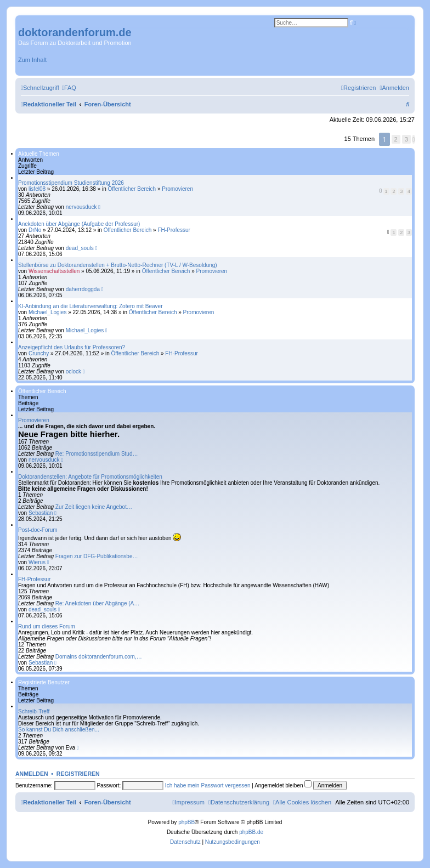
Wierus (37, 562)
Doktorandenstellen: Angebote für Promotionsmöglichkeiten (90, 477)
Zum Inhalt (32, 60)
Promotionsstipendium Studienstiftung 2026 (71, 183)
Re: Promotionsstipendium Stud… (97, 454)
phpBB (186, 822)
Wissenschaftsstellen (54, 271)
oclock (73, 371)
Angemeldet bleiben (283, 785)
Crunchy (39, 353)
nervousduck (81, 207)
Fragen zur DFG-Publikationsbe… (97, 556)
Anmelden (32, 774)
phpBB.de (251, 832)
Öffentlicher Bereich (132, 189)
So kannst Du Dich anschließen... (59, 730)
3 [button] (406, 139)
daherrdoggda (83, 289)
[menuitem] (69, 88)
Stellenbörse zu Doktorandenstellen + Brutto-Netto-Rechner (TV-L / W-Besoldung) (118, 265)
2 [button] (396, 139)
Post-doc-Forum (38, 530)
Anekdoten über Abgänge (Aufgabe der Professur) (79, 224)
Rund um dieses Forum (47, 626)
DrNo (35, 230)
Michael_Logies (48, 312)
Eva (70, 748)
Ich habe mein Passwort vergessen (208, 785)
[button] (414, 139)
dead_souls (80, 248)
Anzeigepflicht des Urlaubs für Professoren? (72, 347)
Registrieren (78, 774)
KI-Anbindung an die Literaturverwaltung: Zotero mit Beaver (90, 306)
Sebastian (41, 513)
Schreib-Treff (34, 711)
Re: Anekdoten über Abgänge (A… (97, 603)
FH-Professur (174, 230)
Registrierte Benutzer (44, 682)
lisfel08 (37, 189)
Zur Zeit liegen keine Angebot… (94, 507)
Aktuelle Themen (39, 154)
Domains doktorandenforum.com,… (99, 657)
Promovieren (177, 189)
